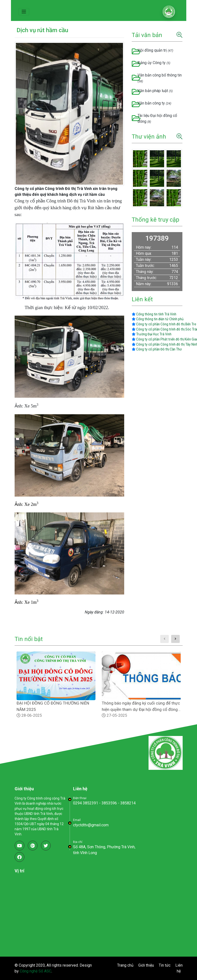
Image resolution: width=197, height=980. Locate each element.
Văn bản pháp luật (155, 91)
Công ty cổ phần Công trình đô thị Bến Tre (164, 324)
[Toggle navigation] (24, 12)
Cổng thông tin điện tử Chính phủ (158, 319)
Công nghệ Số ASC (36, 971)
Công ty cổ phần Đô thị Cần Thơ (157, 349)
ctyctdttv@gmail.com (91, 825)
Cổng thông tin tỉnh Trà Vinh (154, 314)
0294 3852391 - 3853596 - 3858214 (104, 803)
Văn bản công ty (154, 103)
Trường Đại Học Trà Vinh (152, 334)
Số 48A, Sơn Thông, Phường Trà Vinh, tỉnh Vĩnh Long (104, 850)
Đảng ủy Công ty (154, 63)
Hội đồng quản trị (155, 50)
